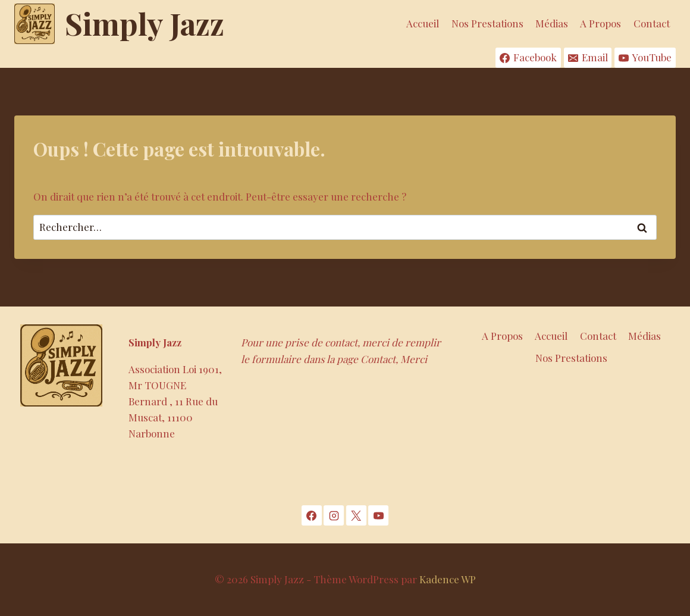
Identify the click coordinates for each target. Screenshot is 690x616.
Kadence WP (448, 579)
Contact (652, 23)
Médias (552, 23)
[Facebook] (312, 515)
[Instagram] (334, 515)
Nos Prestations (487, 23)
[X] (356, 515)
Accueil (423, 23)
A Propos (600, 23)
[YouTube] (378, 515)
